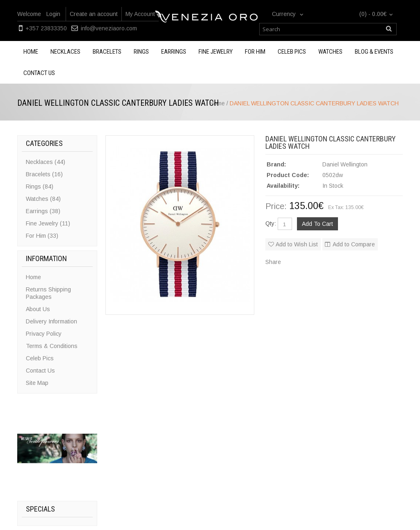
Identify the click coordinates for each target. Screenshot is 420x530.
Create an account (94, 14)
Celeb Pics (292, 52)
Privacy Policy (44, 334)
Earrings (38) (43, 211)
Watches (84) (43, 199)
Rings (141, 52)
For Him (255, 52)
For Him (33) (42, 236)
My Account (140, 14)
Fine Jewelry (216, 52)
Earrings (174, 52)
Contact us (39, 73)
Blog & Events (374, 52)
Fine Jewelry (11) (48, 223)
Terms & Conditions (52, 346)
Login (53, 14)
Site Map (37, 383)
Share (273, 262)
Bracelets (107, 52)
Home (31, 52)
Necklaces (65, 52)
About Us (38, 309)
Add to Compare (354, 244)
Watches (330, 52)
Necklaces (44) (46, 162)
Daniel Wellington (345, 164)
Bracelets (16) (44, 174)
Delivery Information (51, 321)
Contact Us (40, 371)
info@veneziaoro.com (109, 28)
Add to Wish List (297, 244)
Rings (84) (40, 187)
